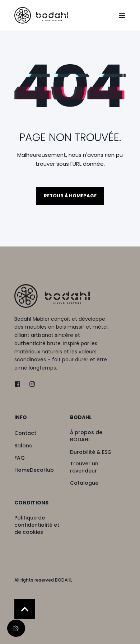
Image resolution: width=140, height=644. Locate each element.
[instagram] (30, 384)
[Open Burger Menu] (122, 15)
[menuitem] (40, 421)
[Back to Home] (41, 15)
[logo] (52, 296)
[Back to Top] (25, 609)
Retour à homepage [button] (70, 196)
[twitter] (20, 384)
